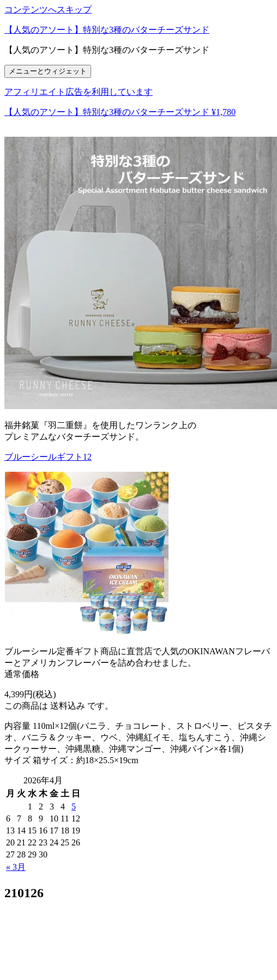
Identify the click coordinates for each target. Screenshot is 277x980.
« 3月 (16, 867)
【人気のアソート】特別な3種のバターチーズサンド (107, 30)
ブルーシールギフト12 (48, 457)
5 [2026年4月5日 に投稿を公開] (74, 806)
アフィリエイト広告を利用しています (79, 92)
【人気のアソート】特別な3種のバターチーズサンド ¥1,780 (120, 112)
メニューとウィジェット (48, 71)
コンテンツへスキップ (48, 10)
